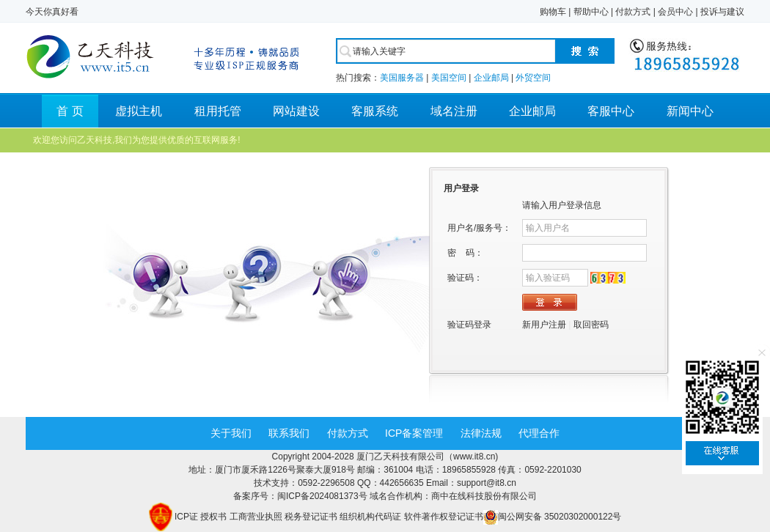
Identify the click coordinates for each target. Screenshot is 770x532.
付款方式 (633, 12)
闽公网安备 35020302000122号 (553, 517)
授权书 (213, 517)
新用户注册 (544, 325)
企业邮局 (491, 78)
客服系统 (375, 111)
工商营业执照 (256, 517)
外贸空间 (533, 78)
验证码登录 (469, 325)
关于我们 (231, 433)
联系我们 (289, 433)
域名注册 (454, 111)
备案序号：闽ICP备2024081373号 (301, 496)
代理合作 (539, 433)
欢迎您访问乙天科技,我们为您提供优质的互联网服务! (137, 140)
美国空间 (449, 78)
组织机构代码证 (370, 517)
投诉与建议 (722, 12)
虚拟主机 (139, 111)
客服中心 (611, 111)
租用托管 (218, 111)
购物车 (553, 12)
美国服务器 (402, 78)
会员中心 (675, 12)
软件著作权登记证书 (444, 517)
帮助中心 (591, 12)
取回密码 (591, 325)
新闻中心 (690, 111)
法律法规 (481, 433)
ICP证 (186, 517)
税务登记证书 (311, 517)
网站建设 (296, 111)
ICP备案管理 (414, 433)
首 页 (70, 111)
